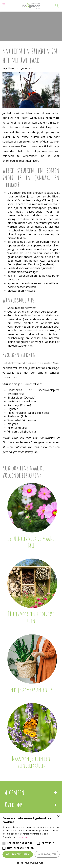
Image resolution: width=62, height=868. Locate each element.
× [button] (58, 817)
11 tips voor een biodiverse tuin (31, 617)
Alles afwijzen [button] (47, 854)
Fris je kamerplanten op (31, 690)
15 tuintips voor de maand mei (31, 542)
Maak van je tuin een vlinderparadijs (31, 762)
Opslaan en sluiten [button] (18, 854)
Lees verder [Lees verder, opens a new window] (22, 837)
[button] (31, 863)
